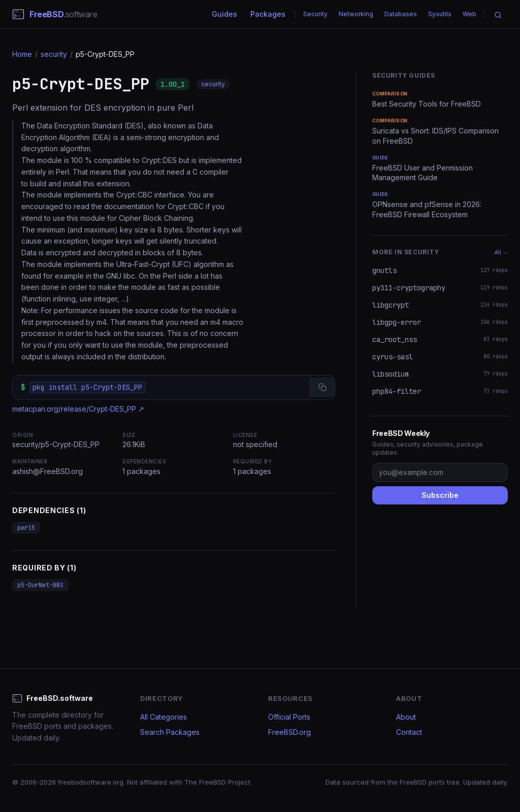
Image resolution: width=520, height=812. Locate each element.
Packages (268, 14)
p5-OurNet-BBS (40, 585)
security (54, 54)
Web (469, 14)
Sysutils (440, 14)
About (406, 717)
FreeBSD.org (289, 732)
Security (315, 14)
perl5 (26, 528)
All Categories (164, 717)
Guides (224, 14)
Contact (409, 732)
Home (22, 54)
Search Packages (170, 732)
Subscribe (440, 495)
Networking (356, 14)
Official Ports (289, 717)
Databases (401, 14)
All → (501, 252)
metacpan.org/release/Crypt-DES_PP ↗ (78, 409)
